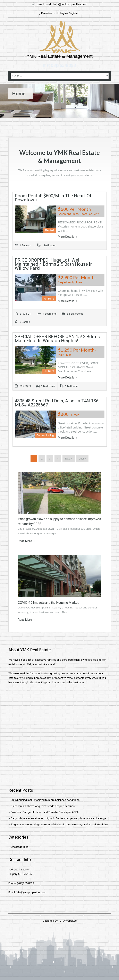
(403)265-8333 (61, 65)
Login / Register (68, 13)
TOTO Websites (67, 921)
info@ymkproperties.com (70, 4)
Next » (69, 459)
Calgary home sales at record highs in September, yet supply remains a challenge (58, 818)
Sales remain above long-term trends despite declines (43, 806)
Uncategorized (20, 847)
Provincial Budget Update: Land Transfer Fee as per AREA (45, 812)
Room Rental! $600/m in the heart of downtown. (53, 198)
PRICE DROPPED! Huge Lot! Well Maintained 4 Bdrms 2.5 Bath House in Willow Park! (54, 264)
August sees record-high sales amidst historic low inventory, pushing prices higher (59, 824)
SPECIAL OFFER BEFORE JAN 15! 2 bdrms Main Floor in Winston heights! (57, 339)
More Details (67, 237)
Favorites (46, 13)
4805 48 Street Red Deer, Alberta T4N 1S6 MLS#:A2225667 (57, 403)
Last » (82, 459)
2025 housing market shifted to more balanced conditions (45, 800)
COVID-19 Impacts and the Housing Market (48, 603)
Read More (26, 541)
